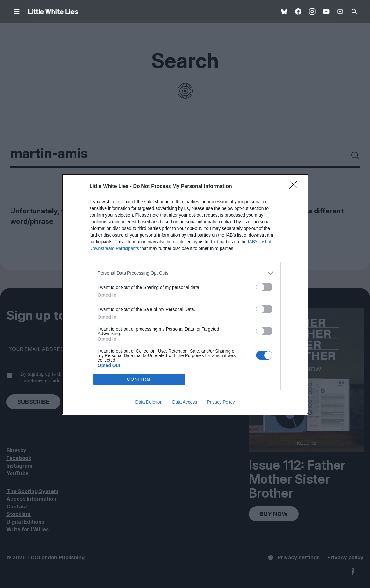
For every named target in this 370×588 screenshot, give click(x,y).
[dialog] (185, 294)
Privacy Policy (221, 402)
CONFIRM (139, 379)
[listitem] (185, 273)
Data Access (185, 402)
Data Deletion (149, 402)
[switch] (264, 287)
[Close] (295, 187)
